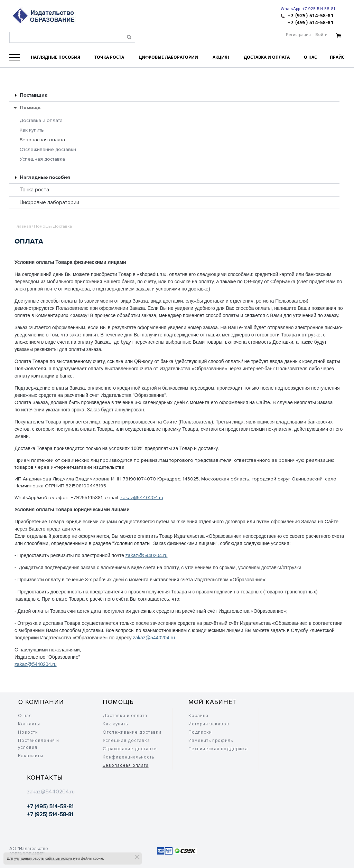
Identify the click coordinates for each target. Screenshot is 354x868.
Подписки (200, 732)
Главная (23, 226)
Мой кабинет (212, 702)
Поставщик (34, 95)
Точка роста (34, 190)
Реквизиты (31, 756)
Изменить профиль (211, 741)
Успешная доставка (42, 159)
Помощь (30, 108)
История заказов (209, 724)
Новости (28, 732)
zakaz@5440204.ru (142, 498)
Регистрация (298, 35)
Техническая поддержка (218, 749)
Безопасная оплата (42, 140)
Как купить (32, 130)
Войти (321, 35)
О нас (25, 716)
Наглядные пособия (45, 177)
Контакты (29, 724)
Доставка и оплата (41, 120)
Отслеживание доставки (48, 149)
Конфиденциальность (128, 757)
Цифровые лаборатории (49, 202)
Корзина (198, 716)
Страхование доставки (130, 749)
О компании (41, 702)
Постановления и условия (39, 744)
